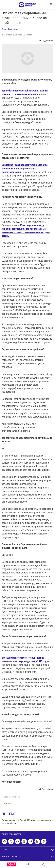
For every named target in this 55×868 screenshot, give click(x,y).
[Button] (46, 41)
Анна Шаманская (10, 29)
